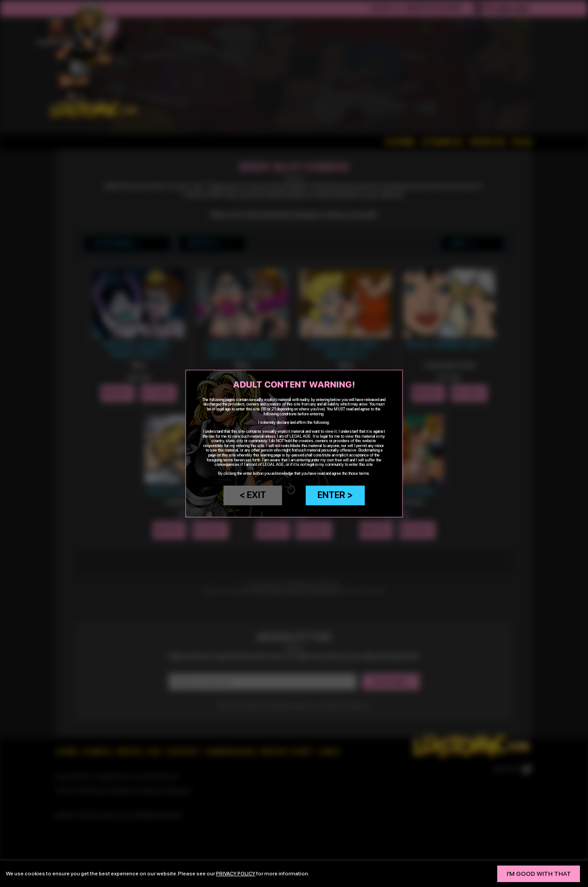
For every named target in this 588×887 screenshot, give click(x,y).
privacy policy (237, 874)
